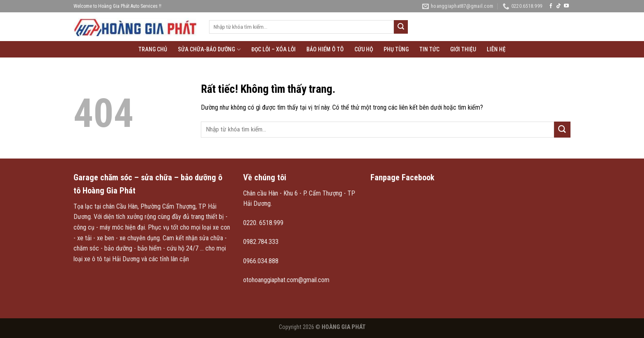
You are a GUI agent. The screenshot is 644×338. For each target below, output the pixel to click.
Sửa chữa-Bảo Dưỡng (209, 49)
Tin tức (429, 49)
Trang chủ (153, 49)
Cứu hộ (364, 49)
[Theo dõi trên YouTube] (566, 6)
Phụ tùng (396, 49)
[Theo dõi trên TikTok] (559, 6)
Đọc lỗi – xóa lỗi (274, 49)
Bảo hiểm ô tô (325, 49)
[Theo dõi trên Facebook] (551, 6)
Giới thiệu (463, 49)
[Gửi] (401, 27)
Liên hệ (496, 49)
